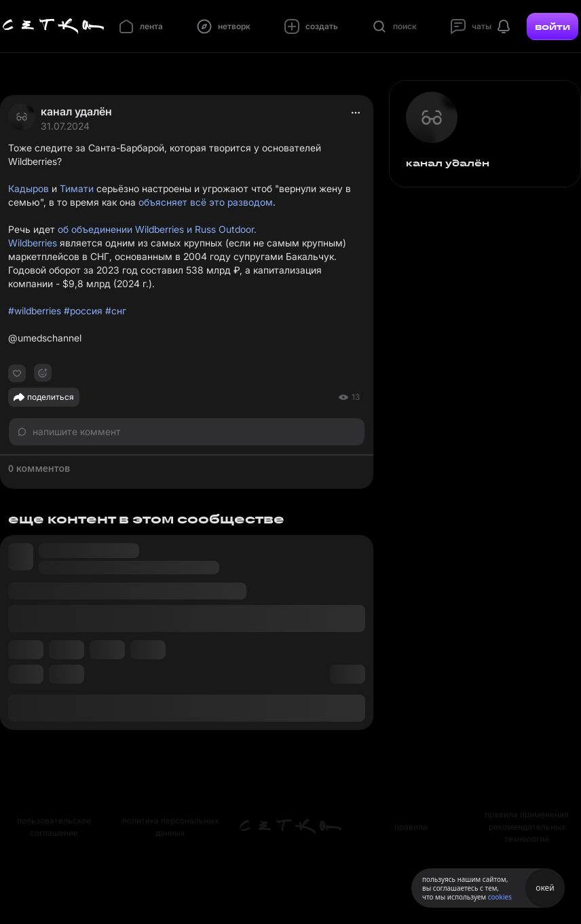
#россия (83, 311)
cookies (500, 897)
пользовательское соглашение (54, 827)
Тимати (77, 188)
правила (411, 827)
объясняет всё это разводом (206, 202)
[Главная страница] (54, 26)
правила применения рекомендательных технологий (527, 827)
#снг (116, 311)
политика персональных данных (170, 827)
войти (552, 26)
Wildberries (33, 243)
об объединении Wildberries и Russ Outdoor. (157, 229)
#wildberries (35, 311)
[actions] (356, 113)
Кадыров (29, 188)
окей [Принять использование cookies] (545, 888)
